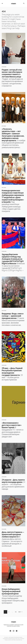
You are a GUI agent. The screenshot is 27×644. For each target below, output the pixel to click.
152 (16, 612)
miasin (13, 3)
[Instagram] (14, 631)
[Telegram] (17, 631)
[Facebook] (10, 631)
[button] (2, 3)
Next (20, 612)
